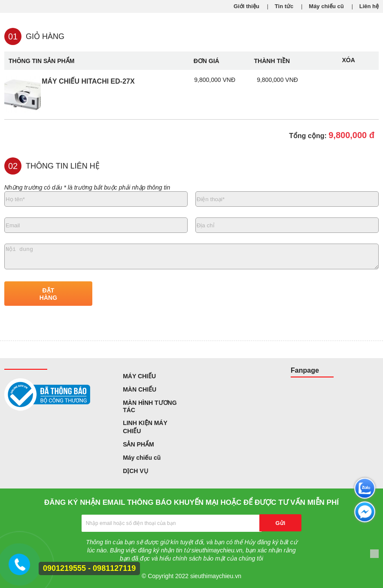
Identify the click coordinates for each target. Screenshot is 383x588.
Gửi (281, 523)
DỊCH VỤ (135, 471)
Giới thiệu (246, 6)
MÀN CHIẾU (140, 389)
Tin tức (284, 6)
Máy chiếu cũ (326, 6)
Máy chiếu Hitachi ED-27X (88, 81)
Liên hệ (369, 6)
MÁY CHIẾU (139, 376)
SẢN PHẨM (138, 444)
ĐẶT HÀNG (48, 294)
